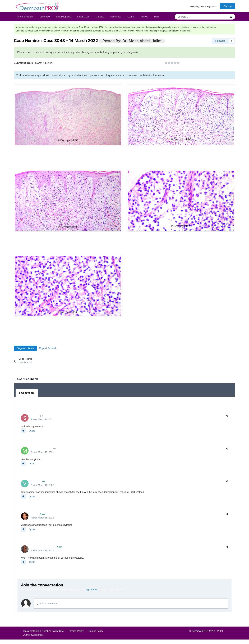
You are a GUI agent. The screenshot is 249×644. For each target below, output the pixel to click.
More (157, 18)
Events (131, 18)
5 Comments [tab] (26, 394)
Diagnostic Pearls (25, 350)
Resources (116, 18)
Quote (32, 432)
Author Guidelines (33, 636)
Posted (42, 421)
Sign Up (228, 7)
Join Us (144, 18)
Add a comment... (48, 605)
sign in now (92, 591)
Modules (100, 18)
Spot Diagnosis (63, 18)
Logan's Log (83, 18)
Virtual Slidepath (25, 18)
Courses (45, 18)
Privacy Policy (76, 632)
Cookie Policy (96, 632)
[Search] (192, 18)
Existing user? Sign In (204, 7)
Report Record (48, 350)
